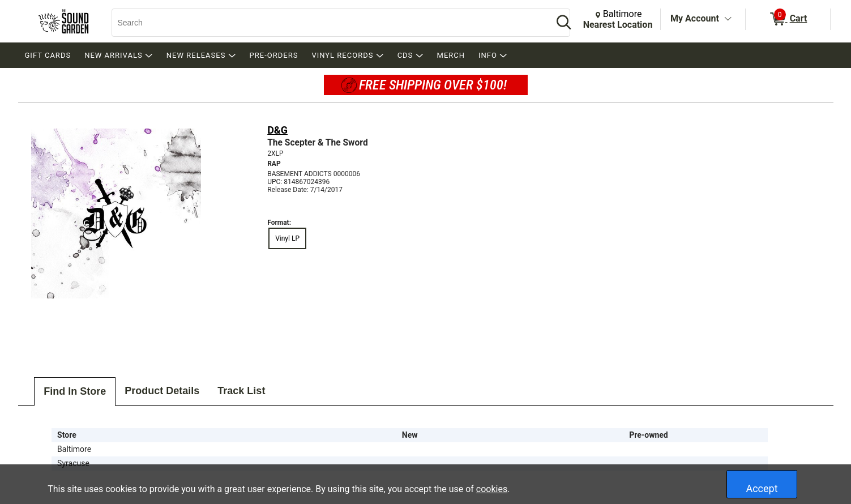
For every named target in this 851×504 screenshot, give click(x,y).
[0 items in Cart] (788, 19)
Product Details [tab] (162, 391)
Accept (762, 488)
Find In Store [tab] (75, 391)
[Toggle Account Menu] (728, 19)
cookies (492, 489)
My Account (695, 18)
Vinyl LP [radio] (287, 238)
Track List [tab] (241, 391)
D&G (277, 130)
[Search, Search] (327, 23)
